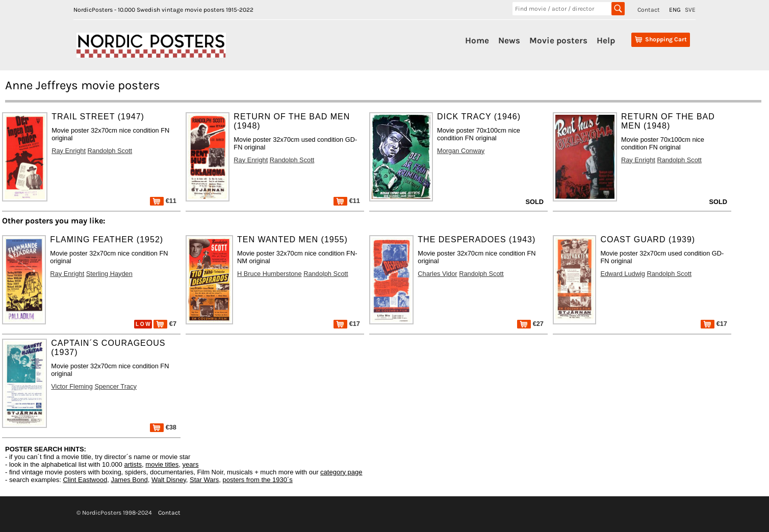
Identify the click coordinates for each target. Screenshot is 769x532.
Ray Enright (69, 151)
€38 (163, 427)
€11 (163, 201)
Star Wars (204, 480)
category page (341, 472)
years (191, 464)
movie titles (162, 464)
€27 (530, 324)
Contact (649, 10)
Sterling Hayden (109, 274)
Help (606, 40)
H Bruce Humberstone (270, 274)
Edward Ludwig (623, 274)
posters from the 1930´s (258, 480)
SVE (690, 10)
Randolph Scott (110, 151)
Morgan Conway (461, 151)
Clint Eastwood (85, 480)
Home (477, 40)
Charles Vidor (437, 274)
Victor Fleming (72, 386)
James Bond (129, 480)
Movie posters (558, 40)
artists (133, 464)
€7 (165, 324)
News (509, 40)
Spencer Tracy (116, 386)
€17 (347, 324)
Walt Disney (169, 480)
